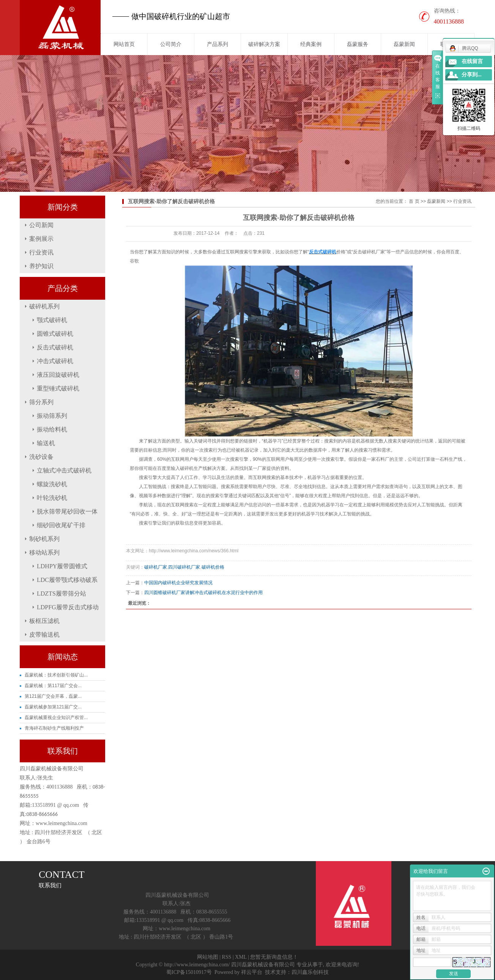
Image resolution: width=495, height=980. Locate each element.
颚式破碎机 (52, 320)
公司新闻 (41, 225)
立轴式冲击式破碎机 (64, 470)
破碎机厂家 (156, 567)
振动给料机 (52, 429)
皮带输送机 (44, 635)
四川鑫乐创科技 (310, 972)
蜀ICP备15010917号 (189, 972)
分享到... (472, 75)
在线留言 (472, 61)
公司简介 (171, 44)
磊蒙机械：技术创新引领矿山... (56, 675)
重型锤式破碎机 (58, 388)
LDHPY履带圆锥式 (62, 566)
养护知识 (41, 266)
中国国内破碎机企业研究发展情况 (178, 583)
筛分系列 (41, 402)
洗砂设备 (41, 457)
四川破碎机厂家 (184, 567)
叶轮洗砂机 (52, 498)
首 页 (414, 201)
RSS (226, 957)
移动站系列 (44, 552)
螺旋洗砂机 (52, 484)
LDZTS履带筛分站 (61, 594)
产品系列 (218, 44)
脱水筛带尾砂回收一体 (67, 511)
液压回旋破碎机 (58, 375)
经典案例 (311, 44)
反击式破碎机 (55, 347)
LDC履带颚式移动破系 (67, 580)
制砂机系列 (44, 539)
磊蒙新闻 (404, 44)
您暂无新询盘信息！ (274, 957)
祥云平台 (252, 972)
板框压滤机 (44, 621)
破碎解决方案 (264, 44)
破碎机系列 (44, 306)
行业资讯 (41, 252)
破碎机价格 (213, 567)
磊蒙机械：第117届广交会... (53, 686)
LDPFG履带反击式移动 (68, 607)
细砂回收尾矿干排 (61, 525)
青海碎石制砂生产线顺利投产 (54, 728)
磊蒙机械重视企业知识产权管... (56, 718)
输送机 (46, 443)
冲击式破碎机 (55, 361)
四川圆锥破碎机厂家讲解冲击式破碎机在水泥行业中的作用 (203, 593)
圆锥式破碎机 (55, 334)
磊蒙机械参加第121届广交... (53, 707)
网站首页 (124, 44)
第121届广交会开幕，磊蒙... (53, 696)
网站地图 (208, 957)
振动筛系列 (52, 416)
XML (241, 957)
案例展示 (41, 239)
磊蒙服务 (358, 44)
